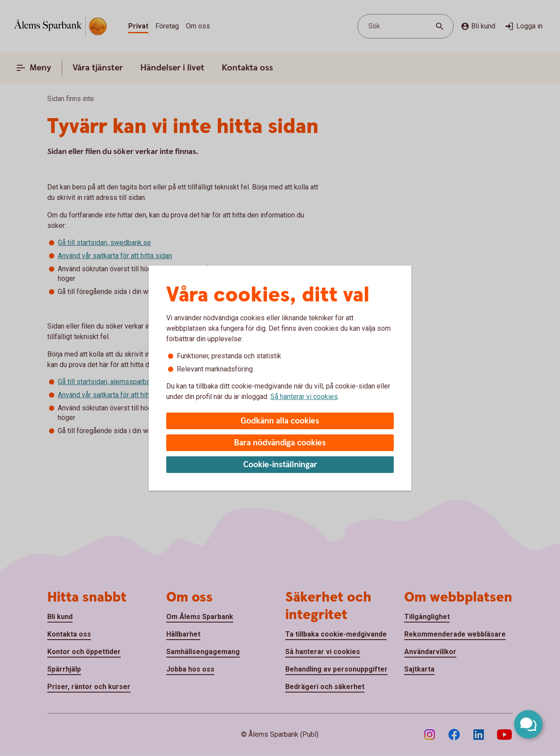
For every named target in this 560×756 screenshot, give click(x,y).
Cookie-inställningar (280, 465)
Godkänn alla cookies (280, 421)
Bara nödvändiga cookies (280, 443)
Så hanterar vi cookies (304, 397)
